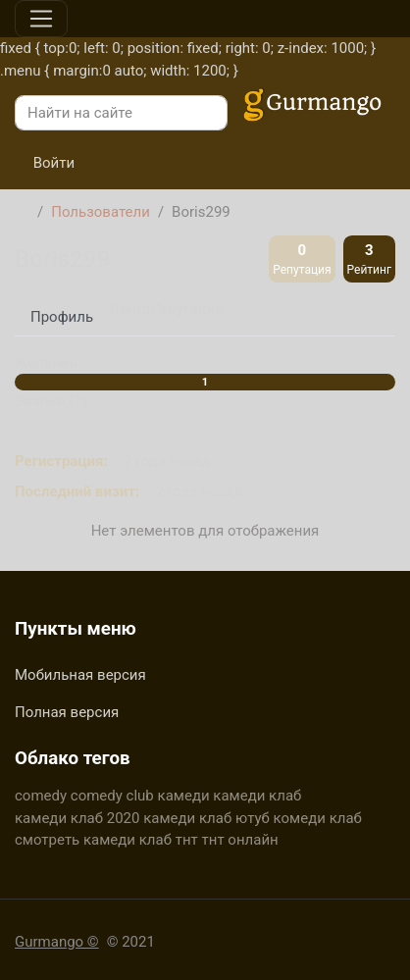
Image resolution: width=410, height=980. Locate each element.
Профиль (62, 317)
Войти (45, 163)
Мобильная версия (80, 675)
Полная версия (67, 712)
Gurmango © (57, 942)
